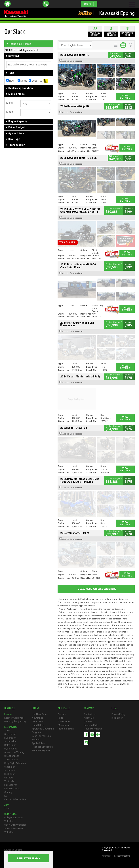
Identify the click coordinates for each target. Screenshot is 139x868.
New (10, 81)
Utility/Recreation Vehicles (13, 819)
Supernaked (11, 741)
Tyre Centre (64, 721)
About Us (89, 718)
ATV (7, 805)
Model (10, 112)
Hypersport (10, 738)
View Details (125, 97)
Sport (7, 730)
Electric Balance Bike (15, 799)
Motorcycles (11, 727)
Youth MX (9, 781)
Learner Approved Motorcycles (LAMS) (15, 720)
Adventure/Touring (14, 752)
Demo (22, 81)
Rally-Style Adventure (15, 763)
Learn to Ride (91, 725)
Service (62, 714)
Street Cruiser (12, 756)
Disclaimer (117, 718)
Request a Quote (41, 750)
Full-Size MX (11, 785)
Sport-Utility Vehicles (15, 825)
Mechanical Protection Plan (66, 727)
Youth (7, 808)
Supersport (10, 734)
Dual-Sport (10, 774)
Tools (89, 4)
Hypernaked (11, 749)
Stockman (10, 767)
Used (33, 81)
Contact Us (90, 714)
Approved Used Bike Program (43, 730)
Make (10, 103)
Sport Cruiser (11, 759)
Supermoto (10, 770)
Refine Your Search (19, 44)
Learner (8, 714)
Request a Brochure (42, 747)
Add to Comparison (72, 61)
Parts (61, 718)
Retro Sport (10, 745)
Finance (36, 740)
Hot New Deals (40, 714)
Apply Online (38, 743)
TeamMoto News (93, 729)
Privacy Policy (118, 714)
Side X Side (10, 814)
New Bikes (38, 718)
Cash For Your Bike (42, 736)
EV (6, 796)
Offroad (9, 778)
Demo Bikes (38, 721)
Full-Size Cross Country (12, 790)
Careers (88, 721)
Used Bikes (38, 725)
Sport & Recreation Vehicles (14, 830)
